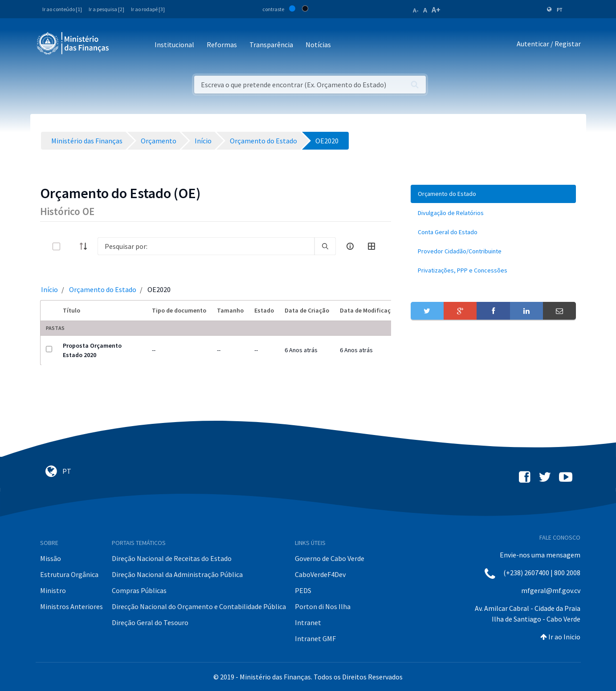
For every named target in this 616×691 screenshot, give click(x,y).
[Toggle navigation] (123, 45)
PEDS (303, 590)
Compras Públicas (139, 590)
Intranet (308, 622)
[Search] (206, 246)
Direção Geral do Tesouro (150, 622)
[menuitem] (494, 194)
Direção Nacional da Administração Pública (177, 574)
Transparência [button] (271, 45)
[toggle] (71, 246)
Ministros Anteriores (71, 606)
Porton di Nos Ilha (323, 606)
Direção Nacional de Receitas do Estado (172, 558)
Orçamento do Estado (103, 289)
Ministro (53, 590)
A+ (436, 10)
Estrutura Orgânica (69, 574)
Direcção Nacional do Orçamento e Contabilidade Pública (199, 606)
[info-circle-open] (350, 246)
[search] (325, 246)
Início (49, 289)
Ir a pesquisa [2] (106, 9)
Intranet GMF (315, 638)
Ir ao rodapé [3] (148, 9)
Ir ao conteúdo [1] (62, 9)
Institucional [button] (174, 45)
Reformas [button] (222, 45)
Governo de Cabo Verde (330, 558)
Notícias (318, 45)
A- (416, 10)
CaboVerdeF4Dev (320, 574)
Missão (51, 558)
